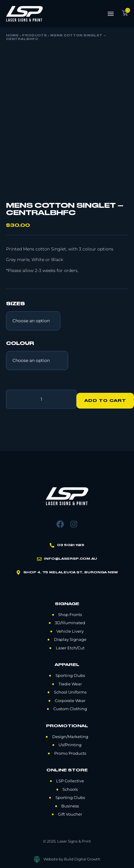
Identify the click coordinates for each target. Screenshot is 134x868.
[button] (111, 14)
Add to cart (105, 401)
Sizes (15, 304)
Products (35, 36)
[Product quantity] (41, 399)
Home (12, 36)
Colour (20, 344)
